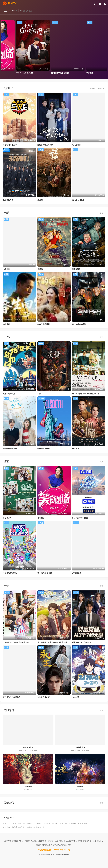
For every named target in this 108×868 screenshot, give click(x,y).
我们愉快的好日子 (10, 449)
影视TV (6, 824)
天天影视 (72, 824)
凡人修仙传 (76, 145)
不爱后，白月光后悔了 (42, 73)
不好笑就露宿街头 (10, 573)
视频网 (55, 824)
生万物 (40, 200)
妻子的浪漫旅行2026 (80, 518)
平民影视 (22, 824)
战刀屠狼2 (76, 269)
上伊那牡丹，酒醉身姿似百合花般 (16, 642)
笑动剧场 (41, 518)
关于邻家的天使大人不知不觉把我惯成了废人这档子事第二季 (61, 642)
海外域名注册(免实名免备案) (14, 827)
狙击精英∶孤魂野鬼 (79, 324)
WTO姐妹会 (77, 573)
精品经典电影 (80, 747)
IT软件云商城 (60, 845)
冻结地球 (76, 697)
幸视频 (13, 824)
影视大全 (63, 824)
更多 (102, 213)
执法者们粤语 (8, 200)
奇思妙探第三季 (43, 449)
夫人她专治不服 (78, 200)
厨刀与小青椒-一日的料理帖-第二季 (86, 394)
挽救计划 (6, 269)
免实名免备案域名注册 (36, 827)
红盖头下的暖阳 (43, 324)
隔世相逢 (76, 449)
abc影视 (47, 824)
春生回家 (6, 324)
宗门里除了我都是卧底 (77, 73)
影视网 (30, 824)
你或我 (40, 269)
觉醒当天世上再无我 (45, 145)
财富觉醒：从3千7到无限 (82, 642)
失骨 (39, 394)
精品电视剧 (28, 786)
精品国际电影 (28, 747)
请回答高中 (7, 518)
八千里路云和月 (9, 394)
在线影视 (38, 824)
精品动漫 (80, 786)
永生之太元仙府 (43, 697)
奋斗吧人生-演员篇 (45, 573)
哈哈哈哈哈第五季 (10, 145)
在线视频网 (82, 824)
